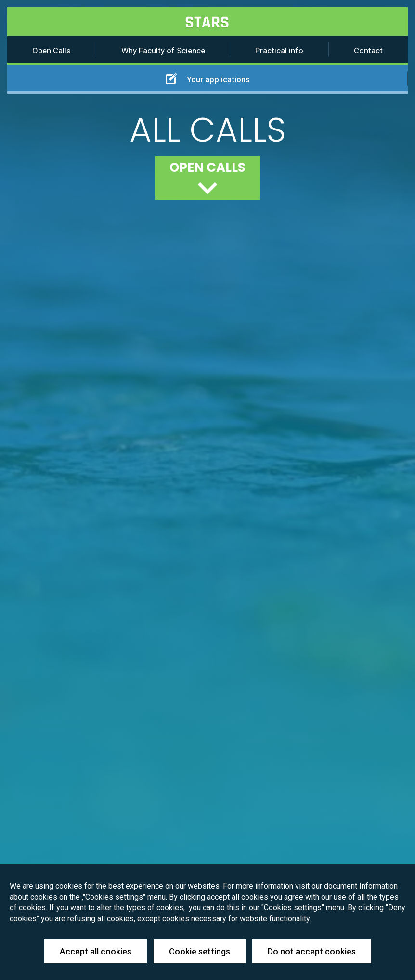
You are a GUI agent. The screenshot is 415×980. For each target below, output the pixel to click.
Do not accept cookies (312, 951)
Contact (368, 51)
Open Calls (52, 51)
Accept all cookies (96, 951)
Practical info (279, 51)
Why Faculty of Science (163, 51)
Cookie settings (200, 951)
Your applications (208, 78)
